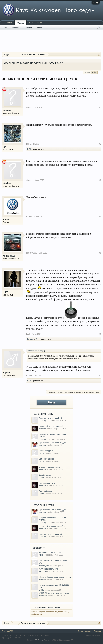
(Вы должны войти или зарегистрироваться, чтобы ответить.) (74, 392)
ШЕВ (29, 149)
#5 (100, 253)
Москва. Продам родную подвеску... (55, 577)
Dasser (42, 453)
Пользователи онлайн (46, 607)
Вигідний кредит (46, 491)
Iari (5, 147)
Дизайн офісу (45, 475)
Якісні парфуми (46, 451)
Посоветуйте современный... (52, 426)
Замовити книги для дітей (50, 418)
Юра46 (7, 373)
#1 (100, 108)
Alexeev (42, 571)
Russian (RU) (8, 631)
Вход (96, 3)
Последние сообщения (33, 27)
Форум (21, 23)
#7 (100, 375)
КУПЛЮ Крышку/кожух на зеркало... (55, 593)
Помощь (98, 631)
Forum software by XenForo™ (25, 635)
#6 (100, 334)
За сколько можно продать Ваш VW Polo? (33, 63)
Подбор (87, 73)
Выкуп (94, 72)
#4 (100, 216)
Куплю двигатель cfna (49, 569)
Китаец (30, 339)
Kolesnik (43, 429)
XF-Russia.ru (15, 638)
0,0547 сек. (38, 640)
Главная (8, 23)
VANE (41, 590)
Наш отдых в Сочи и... (49, 483)
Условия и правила (94, 635)
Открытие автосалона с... (50, 467)
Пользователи (35, 23)
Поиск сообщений (11, 27)
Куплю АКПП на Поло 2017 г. (52, 552)
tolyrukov (43, 445)
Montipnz (43, 579)
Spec (38, 339)
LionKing (43, 421)
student (7, 111)
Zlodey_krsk (44, 566)
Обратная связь (85, 631)
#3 (100, 180)
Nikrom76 (43, 596)
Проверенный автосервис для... (53, 443)
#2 (100, 144)
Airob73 (42, 555)
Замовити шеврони (47, 459)
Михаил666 (9, 256)
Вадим (7, 219)
